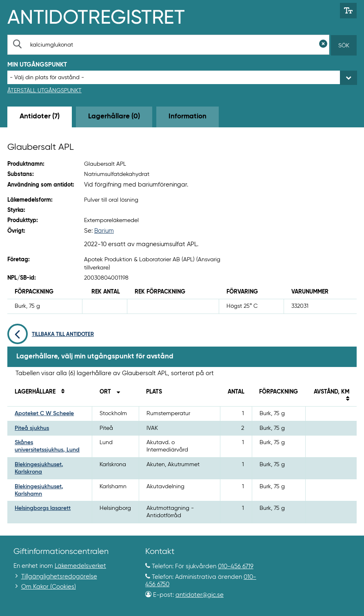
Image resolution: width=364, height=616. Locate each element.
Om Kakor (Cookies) (49, 587)
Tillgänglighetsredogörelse (59, 577)
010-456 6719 (236, 566)
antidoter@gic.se (200, 595)
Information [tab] (188, 117)
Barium (104, 231)
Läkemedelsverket (80, 566)
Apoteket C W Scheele (44, 414)
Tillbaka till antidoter (51, 335)
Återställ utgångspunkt (44, 91)
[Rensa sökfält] (323, 45)
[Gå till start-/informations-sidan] (105, 16)
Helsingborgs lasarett (43, 508)
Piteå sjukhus (32, 428)
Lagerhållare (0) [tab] (114, 117)
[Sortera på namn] (61, 392)
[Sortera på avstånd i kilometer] (346, 399)
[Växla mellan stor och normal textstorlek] (348, 11)
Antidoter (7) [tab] (40, 117)
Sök (344, 46)
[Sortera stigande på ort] (116, 392)
